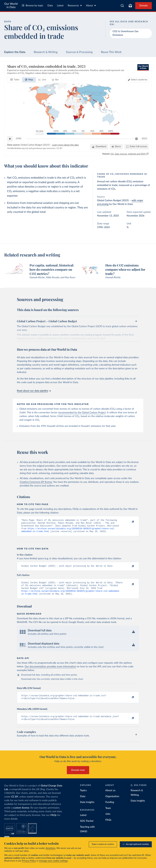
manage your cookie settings (53, 861)
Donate (144, 6)
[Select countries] (138, 80)
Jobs (108, 819)
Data (50, 6)
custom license (21, 813)
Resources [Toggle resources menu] (75, 6)
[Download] (99, 147)
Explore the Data (15, 52)
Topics (83, 796)
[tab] (15, 80)
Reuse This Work (111, 52)
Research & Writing (46, 52)
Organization (112, 802)
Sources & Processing (79, 52)
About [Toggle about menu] (91, 6)
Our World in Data (11, 6)
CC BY (60, 148)
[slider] (136, 139)
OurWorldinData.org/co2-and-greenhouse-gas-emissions (31, 148)
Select (139, 80)
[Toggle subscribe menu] (130, 6)
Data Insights (87, 807)
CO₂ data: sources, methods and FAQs (128, 154)
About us (110, 796)
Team (108, 813)
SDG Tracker (87, 826)
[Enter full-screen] (137, 147)
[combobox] (122, 6)
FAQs (53, 820)
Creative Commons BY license (36, 482)
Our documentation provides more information (50, 670)
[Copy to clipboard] (129, 522)
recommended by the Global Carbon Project (82, 413)
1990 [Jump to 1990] (18, 139)
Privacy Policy (29, 861)
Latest (60, 6)
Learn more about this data (65, 145)
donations (50, 848)
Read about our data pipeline (34, 391)
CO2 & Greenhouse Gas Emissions (125, 33)
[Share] (116, 147)
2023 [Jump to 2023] (144, 139)
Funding (110, 807)
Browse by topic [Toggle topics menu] (33, 6)
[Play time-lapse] (10, 139)
